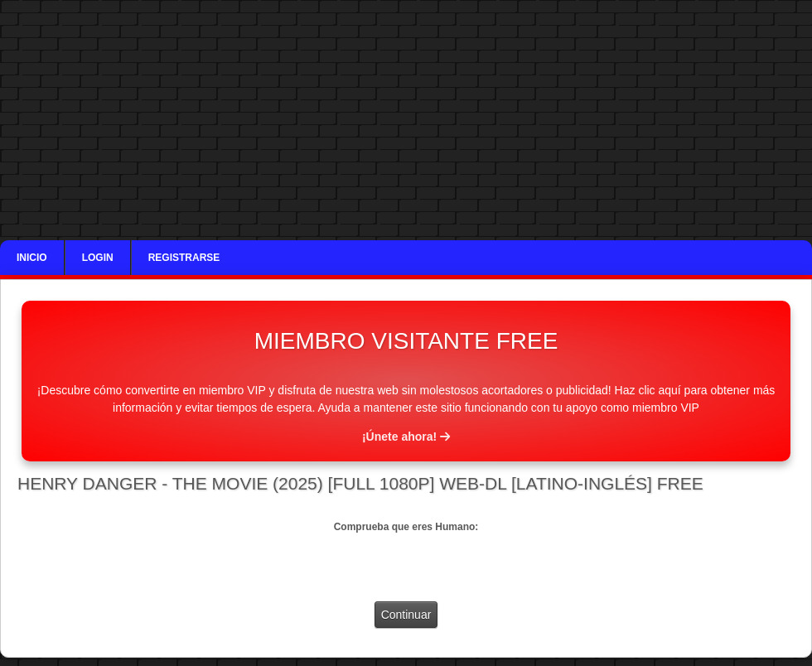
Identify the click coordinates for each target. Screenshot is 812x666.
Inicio (32, 258)
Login (98, 258)
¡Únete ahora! (406, 437)
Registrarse (184, 258)
